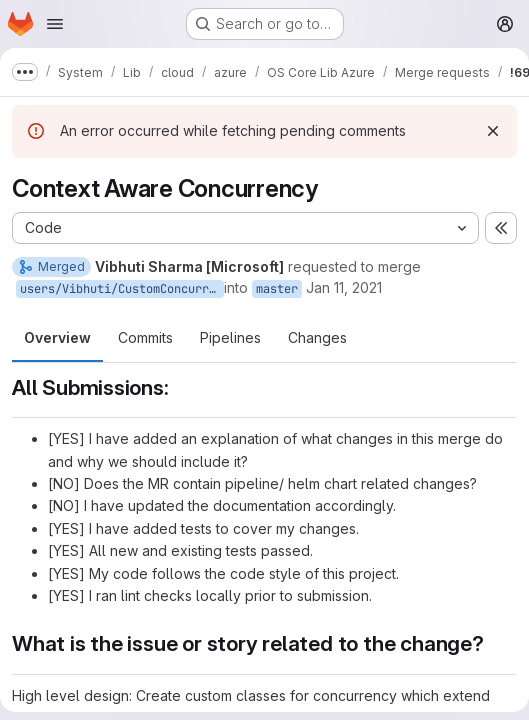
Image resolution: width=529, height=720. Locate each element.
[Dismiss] (493, 131)
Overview (57, 337)
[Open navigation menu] (55, 24)
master (277, 289)
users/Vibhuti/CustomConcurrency (122, 289)
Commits (145, 337)
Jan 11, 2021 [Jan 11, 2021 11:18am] (344, 287)
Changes (317, 337)
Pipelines (230, 337)
